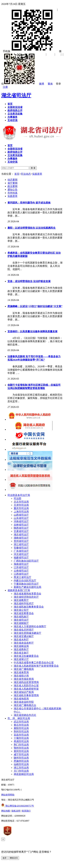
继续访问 (14, 858)
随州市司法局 (21, 758)
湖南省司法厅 (21, 538)
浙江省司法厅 (21, 544)
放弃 (5, 858)
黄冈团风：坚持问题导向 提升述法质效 (29, 203)
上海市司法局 (21, 512)
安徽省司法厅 (21, 548)
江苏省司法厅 (21, 567)
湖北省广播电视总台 (25, 705)
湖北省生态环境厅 (24, 630)
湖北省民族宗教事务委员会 (29, 607)
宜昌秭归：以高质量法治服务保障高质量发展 (32, 331)
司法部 (17, 498)
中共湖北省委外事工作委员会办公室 (34, 663)
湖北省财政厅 (21, 623)
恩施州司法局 (21, 761)
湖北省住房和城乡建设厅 (27, 633)
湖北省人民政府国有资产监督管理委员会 (36, 666)
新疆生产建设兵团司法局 (27, 587)
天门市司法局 (21, 771)
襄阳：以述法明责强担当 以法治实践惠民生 (32, 228)
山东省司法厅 (21, 518)
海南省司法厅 (21, 564)
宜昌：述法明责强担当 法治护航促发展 (29, 281)
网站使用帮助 (8, 795)
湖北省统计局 (21, 676)
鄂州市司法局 (21, 748)
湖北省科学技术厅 (24, 603)
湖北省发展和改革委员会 (27, 594)
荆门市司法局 (21, 745)
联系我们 (26, 811)
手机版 (29, 51)
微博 (42, 84)
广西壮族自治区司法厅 (26, 561)
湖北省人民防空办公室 (26, 686)
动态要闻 (12, 180)
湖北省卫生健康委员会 (26, 656)
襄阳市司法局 (21, 728)
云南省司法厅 (21, 571)
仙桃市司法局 (21, 764)
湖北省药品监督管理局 (26, 682)
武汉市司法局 (21, 722)
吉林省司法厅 (21, 525)
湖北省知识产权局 (24, 692)
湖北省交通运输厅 (24, 636)
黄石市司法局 (21, 725)
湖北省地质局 (21, 699)
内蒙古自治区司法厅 (25, 580)
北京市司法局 (21, 502)
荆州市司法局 (21, 731)
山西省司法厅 (21, 515)
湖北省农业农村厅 (24, 643)
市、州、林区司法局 (19, 718)
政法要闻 (12, 186)
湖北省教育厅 (21, 600)
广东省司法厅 (21, 551)
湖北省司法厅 (16, 95)
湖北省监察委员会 (24, 613)
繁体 (50, 84)
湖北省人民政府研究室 (26, 689)
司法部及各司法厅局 (19, 495)
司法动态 (26, 174)
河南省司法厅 (21, 521)
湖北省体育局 (21, 672)
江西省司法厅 (21, 574)
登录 (58, 84)
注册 (5, 87)
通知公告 (12, 190)
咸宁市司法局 (21, 754)
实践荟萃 (37, 174)
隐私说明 (16, 811)
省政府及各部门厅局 (19, 590)
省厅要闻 (12, 183)
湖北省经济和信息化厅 (26, 597)
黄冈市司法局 (21, 751)
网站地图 (6, 811)
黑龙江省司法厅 (22, 577)
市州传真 (12, 193)
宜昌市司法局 (21, 735)
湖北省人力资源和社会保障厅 (30, 626)
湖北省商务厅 (21, 649)
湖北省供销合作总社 (25, 715)
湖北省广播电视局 (24, 669)
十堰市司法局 (21, 738)
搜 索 (33, 168)
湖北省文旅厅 (21, 653)
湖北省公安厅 (21, 610)
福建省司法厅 (21, 557)
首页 (17, 174)
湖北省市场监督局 (24, 679)
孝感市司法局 (21, 741)
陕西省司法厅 (21, 528)
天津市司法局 (21, 505)
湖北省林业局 (21, 646)
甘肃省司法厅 (21, 531)
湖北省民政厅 (21, 617)
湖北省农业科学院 (24, 702)
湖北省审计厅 (21, 659)
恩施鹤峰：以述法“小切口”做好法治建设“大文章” (35, 306)
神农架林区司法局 (24, 774)
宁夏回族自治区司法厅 (26, 584)
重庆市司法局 (21, 508)
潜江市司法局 (21, 768)
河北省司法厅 (21, 554)
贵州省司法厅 (21, 541)
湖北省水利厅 (21, 640)
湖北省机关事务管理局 (26, 695)
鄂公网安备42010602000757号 (18, 806)
